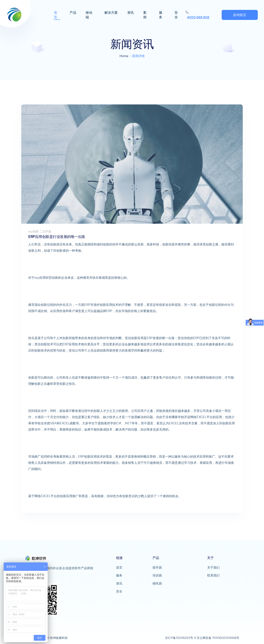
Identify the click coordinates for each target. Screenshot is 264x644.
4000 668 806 (198, 18)
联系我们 (213, 576)
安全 (119, 592)
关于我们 (213, 567)
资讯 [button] (131, 13)
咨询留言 (239, 15)
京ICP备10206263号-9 (180, 638)
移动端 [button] (90, 15)
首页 (119, 567)
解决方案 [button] (111, 13)
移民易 (157, 584)
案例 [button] (145, 15)
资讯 (119, 584)
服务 (119, 576)
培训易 (157, 576)
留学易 (157, 567)
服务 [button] (161, 15)
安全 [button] (176, 15)
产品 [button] (74, 13)
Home (124, 56)
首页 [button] (56, 15)
